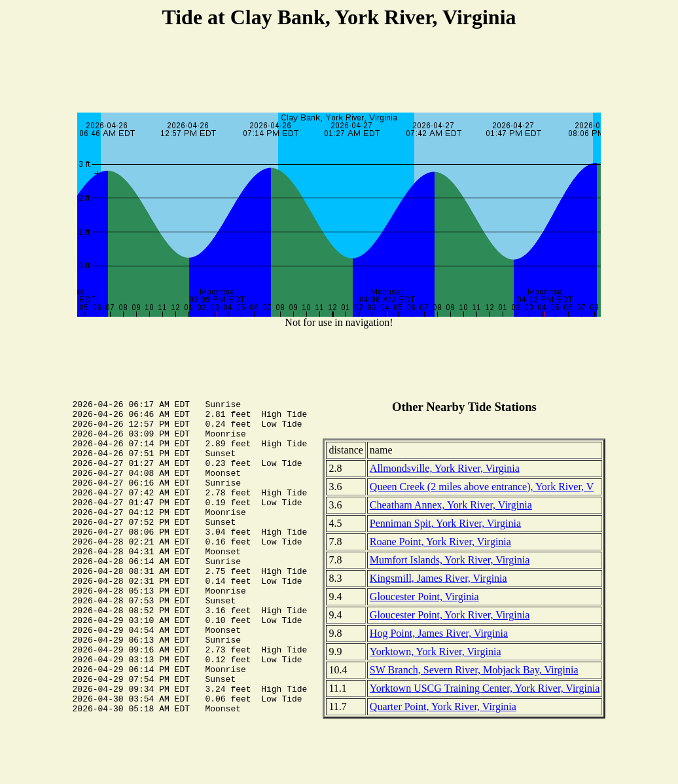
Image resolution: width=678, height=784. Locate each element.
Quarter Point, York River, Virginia (443, 706)
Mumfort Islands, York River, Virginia (450, 560)
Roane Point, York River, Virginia (440, 542)
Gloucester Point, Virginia (424, 597)
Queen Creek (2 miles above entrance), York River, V (482, 487)
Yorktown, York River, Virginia (436, 651)
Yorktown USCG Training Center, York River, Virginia (485, 688)
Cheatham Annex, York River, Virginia (451, 505)
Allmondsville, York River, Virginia (445, 468)
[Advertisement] (339, 73)
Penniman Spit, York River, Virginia (445, 523)
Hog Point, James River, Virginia (439, 633)
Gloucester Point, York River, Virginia (450, 615)
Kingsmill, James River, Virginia (438, 578)
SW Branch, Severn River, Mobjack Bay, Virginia (474, 670)
